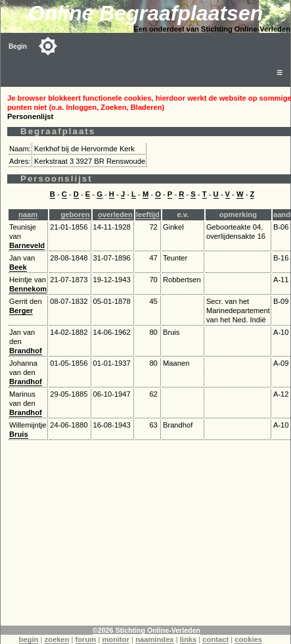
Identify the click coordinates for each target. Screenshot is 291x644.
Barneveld (27, 245)
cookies (248, 639)
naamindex (154, 639)
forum (86, 639)
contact (215, 639)
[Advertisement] (146, 533)
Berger (21, 310)
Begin (18, 46)
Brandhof (26, 351)
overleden (115, 214)
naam (28, 214)
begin (29, 639)
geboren (75, 214)
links (189, 639)
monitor (116, 639)
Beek (18, 267)
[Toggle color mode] (48, 46)
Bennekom (28, 289)
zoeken (56, 639)
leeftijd (148, 214)
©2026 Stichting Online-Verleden (146, 630)
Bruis (19, 434)
